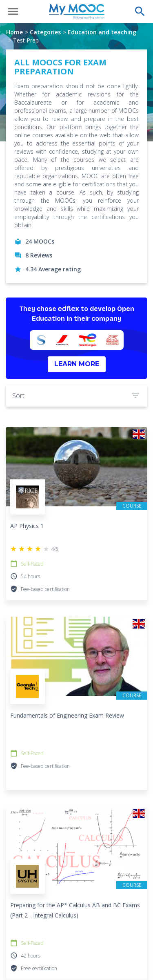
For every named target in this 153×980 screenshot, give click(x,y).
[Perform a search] (140, 11)
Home (14, 32)
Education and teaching (102, 32)
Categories (45, 32)
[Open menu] (13, 11)
